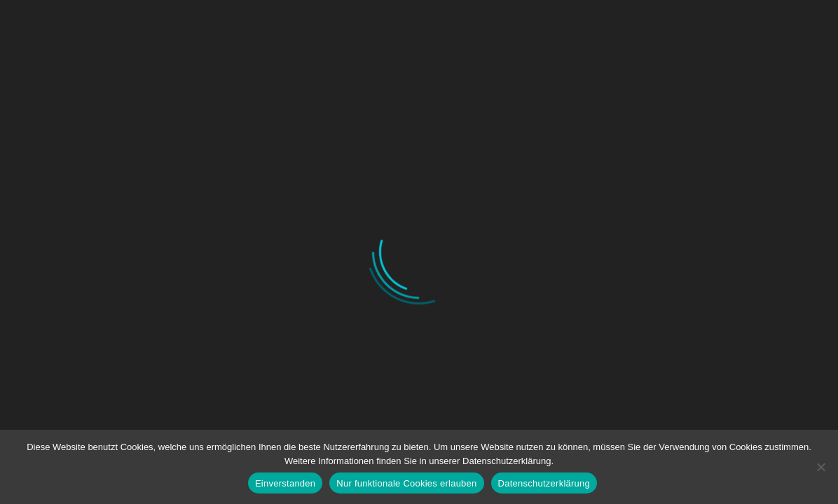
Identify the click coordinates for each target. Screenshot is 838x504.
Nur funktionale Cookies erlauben (406, 483)
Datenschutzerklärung (544, 483)
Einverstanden (285, 483)
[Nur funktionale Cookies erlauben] (820, 467)
